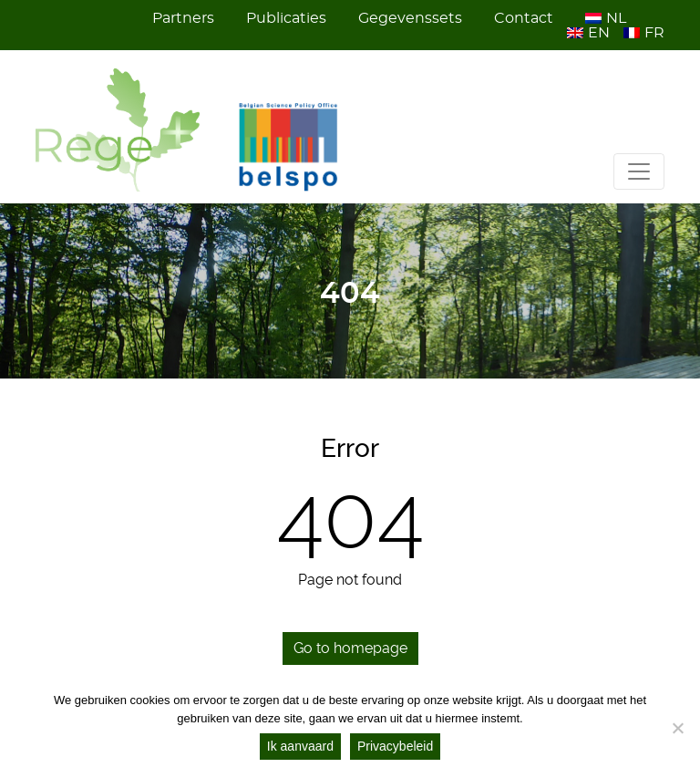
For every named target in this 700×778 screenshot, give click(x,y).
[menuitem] (609, 18)
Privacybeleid (395, 746)
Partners (183, 18)
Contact (524, 18)
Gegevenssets (410, 18)
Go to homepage (350, 648)
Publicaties (286, 18)
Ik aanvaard (300, 746)
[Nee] (677, 728)
